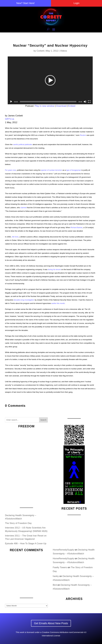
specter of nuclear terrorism (52, 170)
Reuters (83, 135)
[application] (50, 80)
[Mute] (85, 102)
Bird (55, 585)
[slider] (48, 102)
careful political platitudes (23, 144)
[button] (50, 80)
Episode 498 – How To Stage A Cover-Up (26, 544)
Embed (72, 106)
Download (61, 106)
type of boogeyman (74, 170)
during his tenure (54, 269)
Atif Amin (15, 237)
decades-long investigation (24, 300)
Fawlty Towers (60, 567)
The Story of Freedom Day (18, 523)
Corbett (40, 51)
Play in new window (44, 106)
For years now (10, 170)
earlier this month (58, 303)
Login (76, 3)
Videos (64, 51)
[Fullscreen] (89, 102)
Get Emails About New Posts (51, 623)
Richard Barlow (76, 227)
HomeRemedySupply (63, 550)
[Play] (11, 102)
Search (43, 420)
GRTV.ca (10, 119)
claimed (23, 208)
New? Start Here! (25, 3)
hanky (56, 576)
